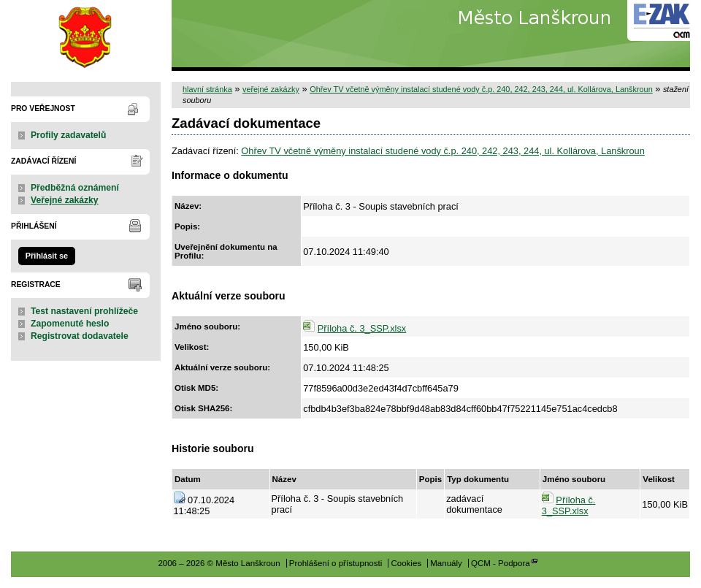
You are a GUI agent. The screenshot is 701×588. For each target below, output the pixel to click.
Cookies (406, 563)
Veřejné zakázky (65, 200)
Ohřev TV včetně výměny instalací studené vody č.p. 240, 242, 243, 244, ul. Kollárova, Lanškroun (481, 89)
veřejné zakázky (271, 89)
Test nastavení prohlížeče (84, 311)
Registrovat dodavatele (80, 336)
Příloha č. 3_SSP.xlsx (362, 328)
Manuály (446, 563)
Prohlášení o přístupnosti (336, 563)
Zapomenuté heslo (70, 324)
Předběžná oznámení (75, 188)
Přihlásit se (47, 256)
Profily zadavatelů (68, 135)
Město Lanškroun (86, 35)
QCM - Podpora (501, 563)
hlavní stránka (207, 89)
